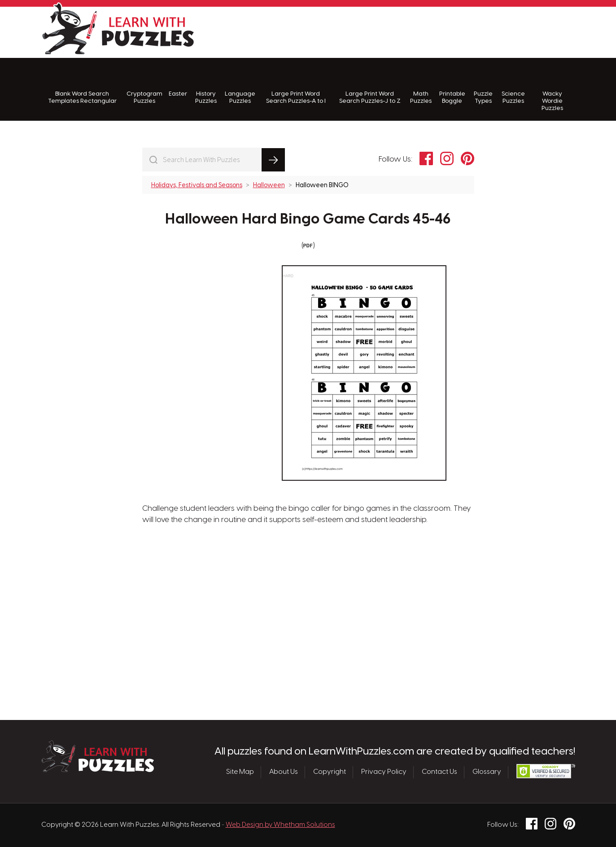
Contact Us (439, 772)
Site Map (240, 772)
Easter (178, 82)
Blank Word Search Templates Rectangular (82, 86)
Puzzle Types (483, 86)
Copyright (330, 772)
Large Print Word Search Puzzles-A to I (296, 86)
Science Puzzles (513, 86)
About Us (284, 772)
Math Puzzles (421, 86)
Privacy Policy (384, 772)
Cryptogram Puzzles (144, 86)
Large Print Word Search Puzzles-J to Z (370, 86)
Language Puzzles (240, 86)
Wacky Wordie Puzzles (552, 89)
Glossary (487, 772)
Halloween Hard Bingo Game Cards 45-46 (308, 219)
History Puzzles (206, 86)
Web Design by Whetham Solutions (280, 825)
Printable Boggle (452, 86)
